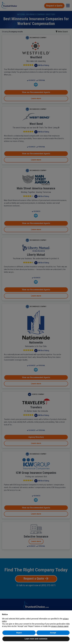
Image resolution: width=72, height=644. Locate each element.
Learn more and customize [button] (36, 639)
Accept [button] (53, 633)
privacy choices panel (60, 626)
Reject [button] (19, 633)
